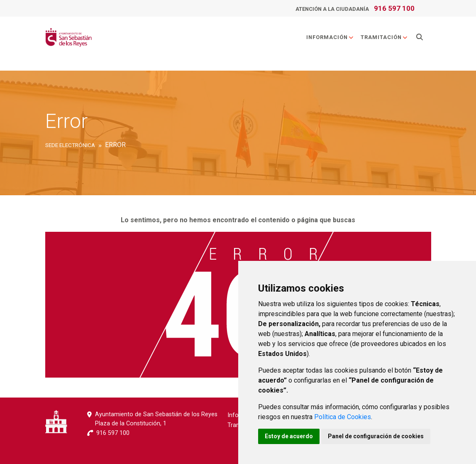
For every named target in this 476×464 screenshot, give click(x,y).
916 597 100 (394, 8)
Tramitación (384, 37)
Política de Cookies (343, 417)
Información (330, 37)
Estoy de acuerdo (289, 436)
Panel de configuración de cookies (376, 436)
